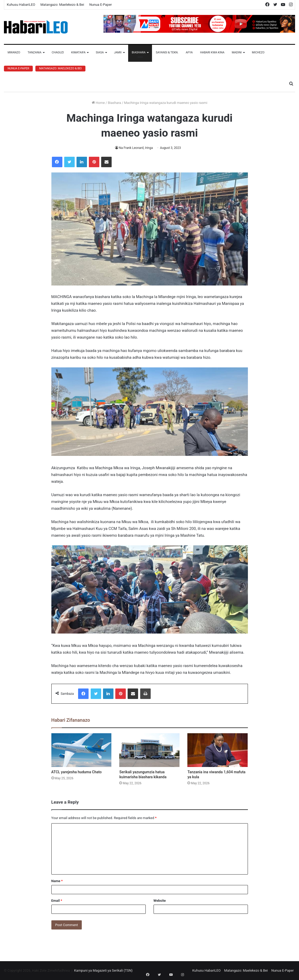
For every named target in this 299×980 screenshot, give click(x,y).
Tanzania (34, 52)
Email (57, 901)
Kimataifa (78, 52)
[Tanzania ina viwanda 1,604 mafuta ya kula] (218, 750)
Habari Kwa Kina (212, 52)
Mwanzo (14, 52)
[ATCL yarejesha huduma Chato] (81, 750)
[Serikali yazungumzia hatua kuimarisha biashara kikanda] (149, 750)
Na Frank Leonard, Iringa (136, 148)
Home (98, 103)
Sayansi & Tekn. (167, 52)
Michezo (258, 52)
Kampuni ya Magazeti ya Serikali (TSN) (103, 970)
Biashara (139, 52)
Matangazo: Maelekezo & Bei (62, 5)
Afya (189, 52)
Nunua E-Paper (101, 5)
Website (160, 901)
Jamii (118, 52)
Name (57, 881)
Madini (237, 52)
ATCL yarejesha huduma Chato (77, 772)
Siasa (100, 52)
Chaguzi (58, 52)
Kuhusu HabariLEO (21, 5)
